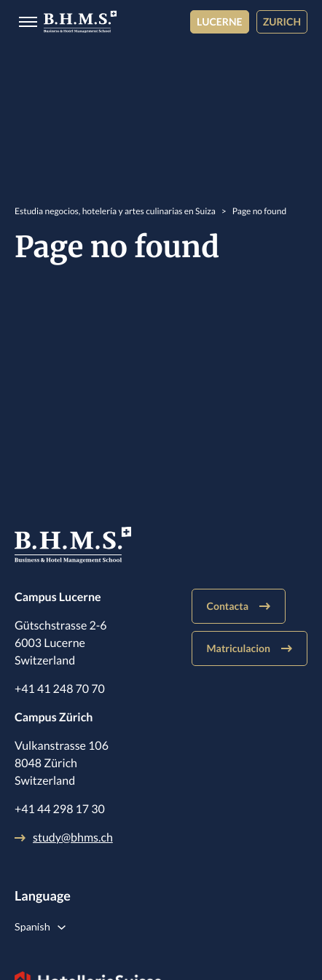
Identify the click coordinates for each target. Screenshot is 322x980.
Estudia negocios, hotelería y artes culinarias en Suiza (115, 211)
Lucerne (220, 21)
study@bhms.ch (64, 838)
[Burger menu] (24, 22)
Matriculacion (250, 648)
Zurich (282, 21)
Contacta (239, 606)
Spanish (32, 926)
